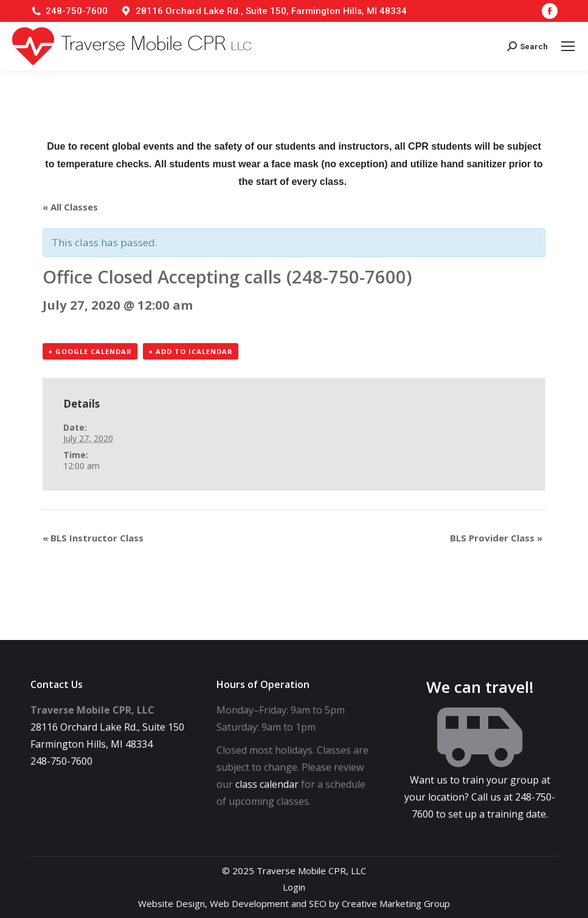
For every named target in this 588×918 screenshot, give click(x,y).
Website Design (171, 903)
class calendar (267, 784)
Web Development (249, 903)
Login (294, 887)
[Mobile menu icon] (568, 46)
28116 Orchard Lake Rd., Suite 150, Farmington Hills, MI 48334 (271, 11)
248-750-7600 (77, 11)
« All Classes (70, 207)
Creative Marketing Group (396, 903)
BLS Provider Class (496, 538)
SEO (318, 903)
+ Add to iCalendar (191, 351)
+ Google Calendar (90, 351)
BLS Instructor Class (93, 538)
